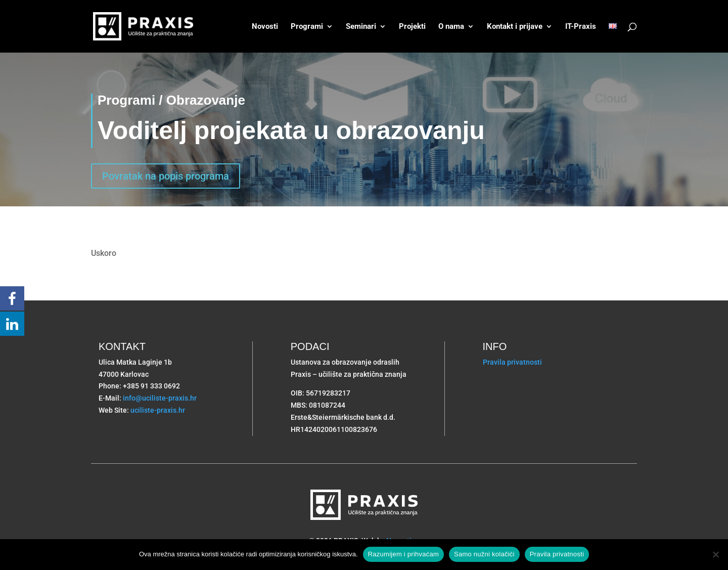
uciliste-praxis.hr (158, 410)
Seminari (361, 27)
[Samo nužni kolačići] (715, 554)
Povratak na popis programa (166, 176)
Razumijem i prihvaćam (403, 554)
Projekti (412, 27)
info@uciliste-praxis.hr (160, 398)
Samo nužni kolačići (484, 554)
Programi (307, 27)
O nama (451, 27)
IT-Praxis (581, 27)
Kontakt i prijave (515, 27)
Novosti (265, 27)
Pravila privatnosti (512, 362)
